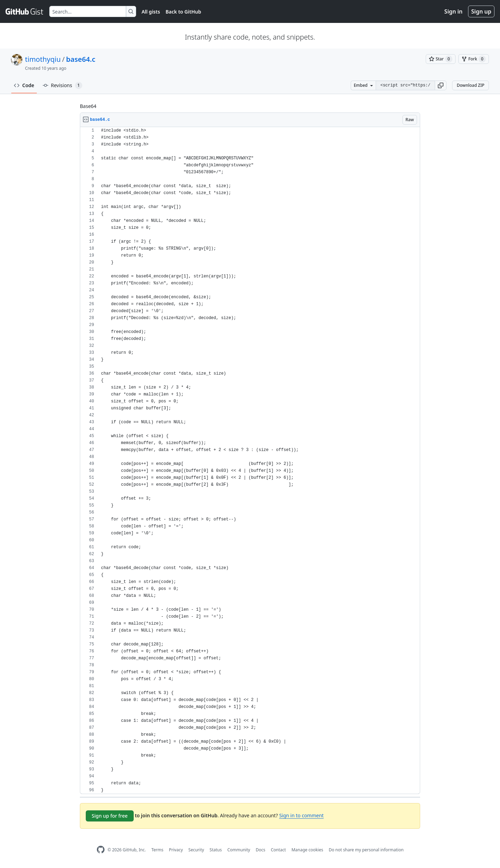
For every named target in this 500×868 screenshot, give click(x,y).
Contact (278, 850)
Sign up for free (110, 816)
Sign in (453, 11)
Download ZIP (470, 85)
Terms (157, 850)
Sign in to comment (301, 815)
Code (24, 85)
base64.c (81, 59)
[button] (441, 85)
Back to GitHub (183, 12)
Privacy (176, 850)
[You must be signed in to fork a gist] (474, 59)
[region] (250, 461)
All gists (151, 12)
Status (216, 850)
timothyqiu (43, 59)
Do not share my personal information (366, 850)
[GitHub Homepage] (101, 850)
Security (196, 850)
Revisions (62, 85)
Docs (260, 850)
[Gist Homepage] (25, 11)
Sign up (481, 11)
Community (239, 850)
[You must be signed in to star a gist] (441, 59)
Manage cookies (307, 850)
